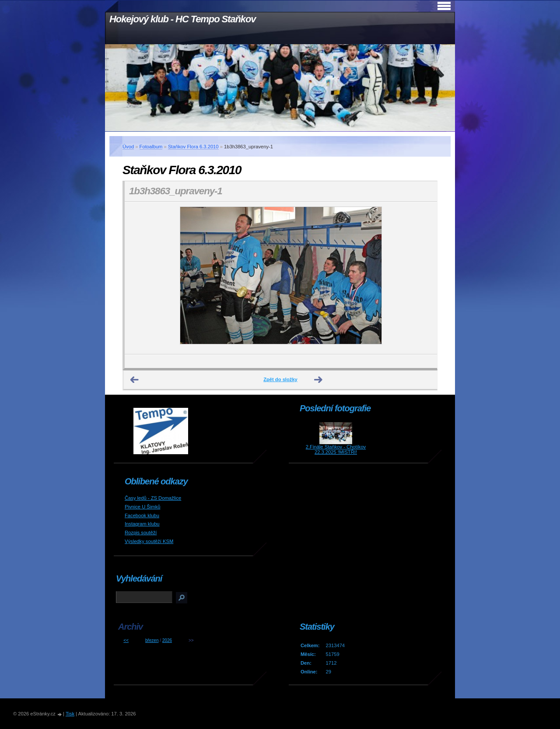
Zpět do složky (280, 379)
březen (152, 640)
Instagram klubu (142, 524)
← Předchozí (135, 380)
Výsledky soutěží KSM (149, 541)
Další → (318, 380)
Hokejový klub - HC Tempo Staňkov (182, 19)
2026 (167, 640)
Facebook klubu (142, 515)
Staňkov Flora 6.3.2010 (193, 147)
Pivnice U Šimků (142, 507)
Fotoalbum (151, 147)
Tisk (70, 714)
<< (126, 640)
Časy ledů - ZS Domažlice (153, 498)
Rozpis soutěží (141, 533)
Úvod (128, 147)
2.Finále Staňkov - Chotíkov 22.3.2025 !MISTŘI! (336, 449)
